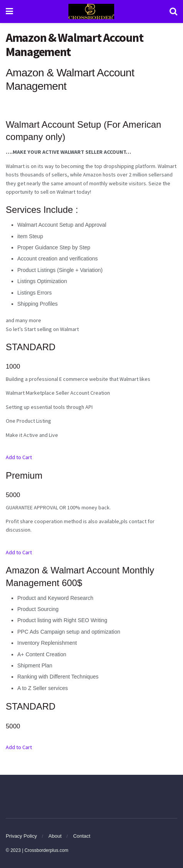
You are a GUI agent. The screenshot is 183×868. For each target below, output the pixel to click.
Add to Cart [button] (19, 457)
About (55, 836)
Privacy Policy (21, 836)
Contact (82, 836)
